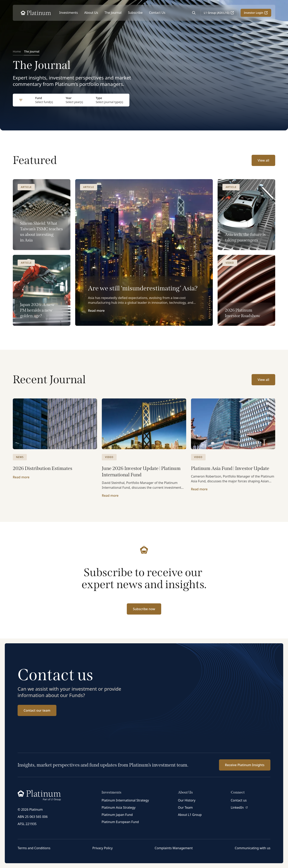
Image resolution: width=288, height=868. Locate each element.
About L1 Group (190, 815)
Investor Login (256, 13)
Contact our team (37, 710)
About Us (91, 13)
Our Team (185, 807)
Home (17, 51)
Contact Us (157, 13)
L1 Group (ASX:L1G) (219, 13)
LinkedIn (239, 807)
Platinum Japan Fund (117, 815)
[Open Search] (194, 13)
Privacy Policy (102, 848)
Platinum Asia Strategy (118, 807)
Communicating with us (253, 848)
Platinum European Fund (120, 822)
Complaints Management (174, 848)
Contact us (239, 800)
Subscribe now (144, 609)
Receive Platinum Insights (245, 765)
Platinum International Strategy (125, 800)
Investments (68, 13)
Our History (187, 800)
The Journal (113, 13)
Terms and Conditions (34, 848)
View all (263, 160)
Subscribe (135, 13)
